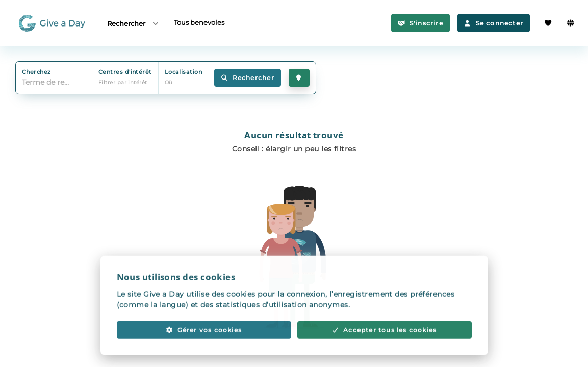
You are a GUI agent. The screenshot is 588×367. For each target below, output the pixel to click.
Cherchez (36, 72)
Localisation (183, 72)
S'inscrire (420, 23)
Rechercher (133, 23)
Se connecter (494, 23)
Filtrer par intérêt (123, 82)
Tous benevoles (199, 22)
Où (169, 82)
